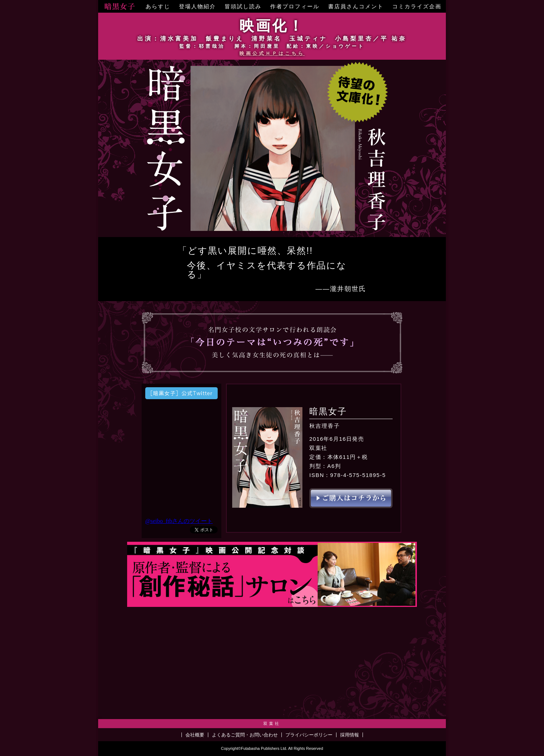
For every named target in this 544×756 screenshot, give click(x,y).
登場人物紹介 (197, 6)
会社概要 (195, 735)
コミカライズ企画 (417, 6)
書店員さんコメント (356, 6)
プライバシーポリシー (309, 735)
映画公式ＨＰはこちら (272, 53)
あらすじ (158, 6)
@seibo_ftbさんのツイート (179, 521)
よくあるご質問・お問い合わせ (245, 735)
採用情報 (350, 735)
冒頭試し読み (243, 6)
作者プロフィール (295, 6)
